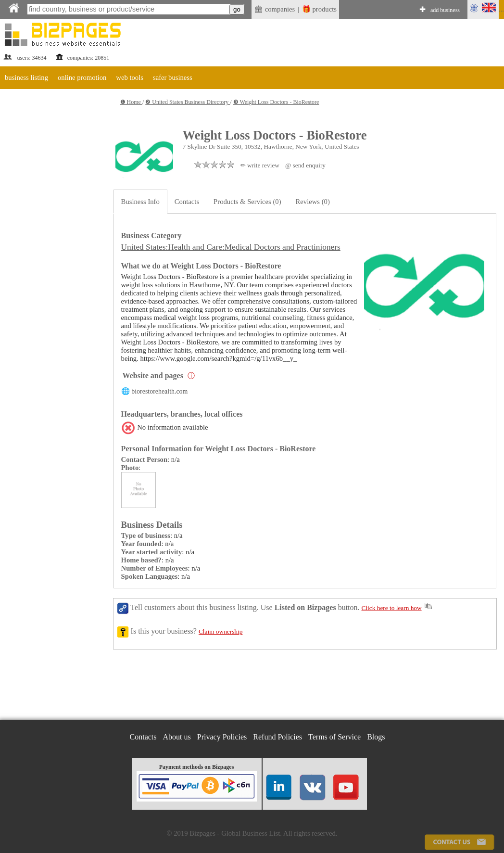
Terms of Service (334, 737)
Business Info (140, 202)
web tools (130, 77)
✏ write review (260, 165)
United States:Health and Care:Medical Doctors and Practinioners (231, 247)
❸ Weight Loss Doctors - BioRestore (276, 102)
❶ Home (131, 102)
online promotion (82, 77)
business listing (26, 77)
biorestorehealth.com (159, 391)
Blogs (376, 737)
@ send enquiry (305, 165)
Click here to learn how (392, 608)
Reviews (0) (313, 202)
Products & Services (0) (247, 202)
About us (177, 737)
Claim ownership (220, 631)
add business (445, 10)
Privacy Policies (222, 737)
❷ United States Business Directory (188, 102)
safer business (173, 77)
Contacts (187, 202)
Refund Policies (277, 737)
